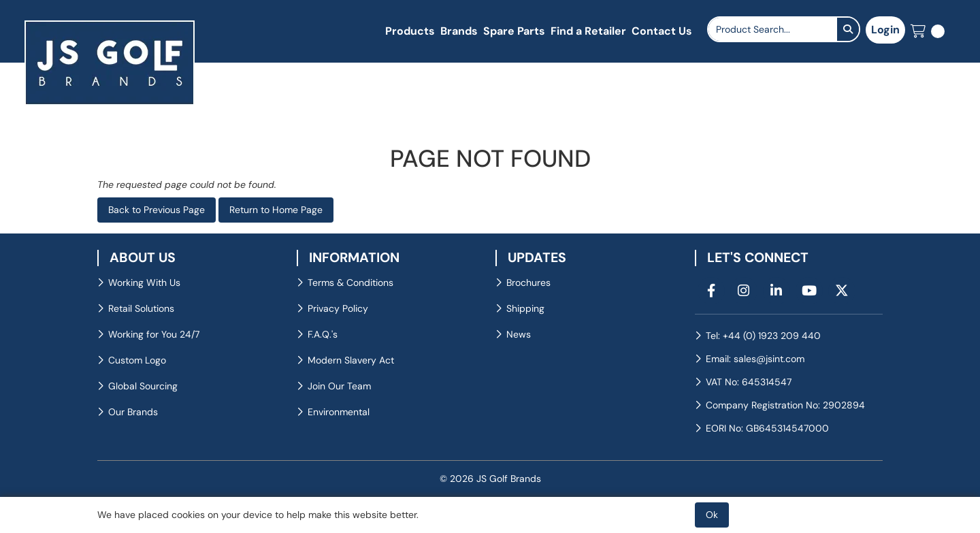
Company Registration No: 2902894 (785, 405)
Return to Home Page (276, 210)
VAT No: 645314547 (749, 382)
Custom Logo (137, 360)
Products (410, 31)
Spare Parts (514, 31)
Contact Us (662, 31)
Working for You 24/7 (154, 334)
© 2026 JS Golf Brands (490, 479)
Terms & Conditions (350, 282)
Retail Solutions (141, 308)
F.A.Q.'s (323, 334)
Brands (459, 31)
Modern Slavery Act (351, 360)
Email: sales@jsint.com (755, 359)
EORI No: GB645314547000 (767, 428)
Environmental (339, 412)
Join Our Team (339, 386)
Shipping (525, 308)
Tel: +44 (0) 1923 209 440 (763, 336)
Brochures (528, 282)
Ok (712, 515)
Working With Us (144, 282)
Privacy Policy (338, 308)
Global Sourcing (143, 386)
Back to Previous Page (157, 210)
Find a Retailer (588, 31)
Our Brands (133, 412)
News (519, 334)
